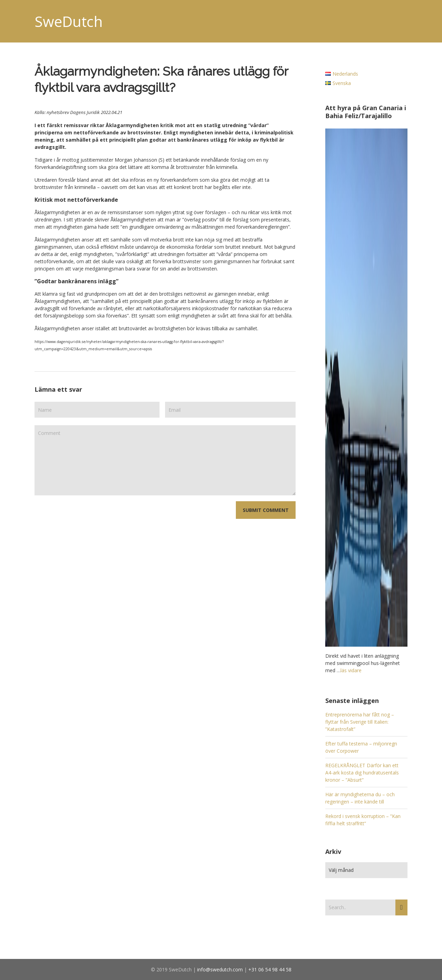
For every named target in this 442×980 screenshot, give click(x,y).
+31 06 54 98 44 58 (270, 969)
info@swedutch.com (220, 969)
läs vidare (351, 670)
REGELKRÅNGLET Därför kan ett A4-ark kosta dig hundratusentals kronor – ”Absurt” (362, 773)
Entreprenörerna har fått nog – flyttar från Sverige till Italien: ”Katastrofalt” (360, 722)
